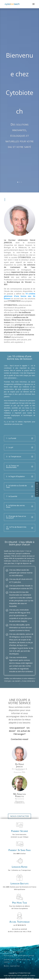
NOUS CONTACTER (19, 816)
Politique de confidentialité (19, 956)
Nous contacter (12, 966)
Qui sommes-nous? (14, 952)
